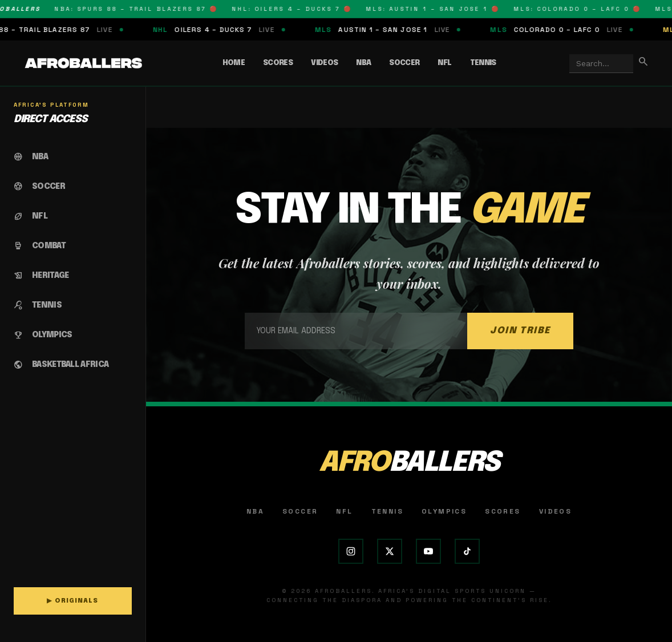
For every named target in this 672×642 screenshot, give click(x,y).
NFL (444, 63)
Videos (324, 63)
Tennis (483, 63)
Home (234, 63)
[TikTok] (467, 551)
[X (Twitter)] (390, 551)
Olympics (444, 511)
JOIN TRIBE (520, 331)
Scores (278, 63)
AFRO (409, 463)
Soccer (404, 63)
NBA (363, 63)
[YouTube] (428, 551)
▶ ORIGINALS (72, 601)
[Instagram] (351, 551)
